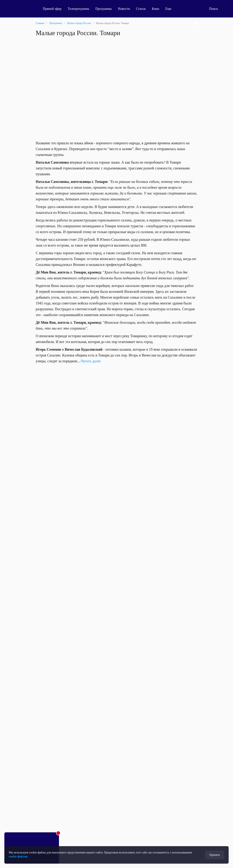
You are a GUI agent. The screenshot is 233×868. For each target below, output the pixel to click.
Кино (155, 9)
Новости (124, 9)
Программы (104, 9)
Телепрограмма (78, 9)
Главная (40, 23)
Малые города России (79, 23)
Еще (170, 9)
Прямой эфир (52, 9)
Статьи (141, 9)
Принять (215, 855)
